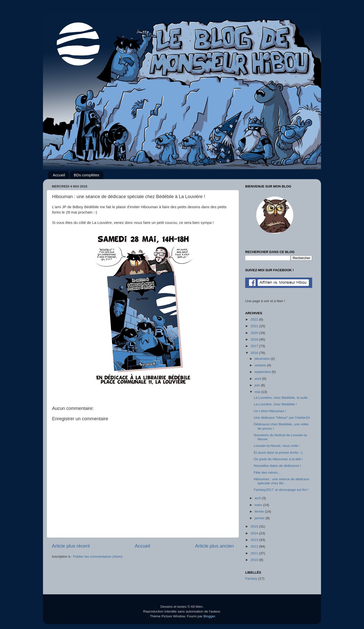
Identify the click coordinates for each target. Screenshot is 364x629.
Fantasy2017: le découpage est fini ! (281, 490)
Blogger (209, 616)
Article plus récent (71, 546)
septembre (263, 372)
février (260, 511)
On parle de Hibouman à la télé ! (278, 459)
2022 (255, 319)
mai (258, 392)
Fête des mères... (267, 473)
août (258, 379)
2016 (255, 353)
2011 (255, 553)
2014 (255, 533)
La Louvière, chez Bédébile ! (275, 404)
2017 (255, 346)
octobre (261, 365)
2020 (255, 333)
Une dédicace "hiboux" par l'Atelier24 (282, 418)
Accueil (59, 175)
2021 (255, 326)
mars (259, 505)
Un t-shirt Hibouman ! (270, 411)
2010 (255, 560)
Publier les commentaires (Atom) (98, 557)
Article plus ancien (214, 546)
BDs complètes (87, 175)
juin (258, 385)
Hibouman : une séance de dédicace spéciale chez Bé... (281, 481)
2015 (255, 526)
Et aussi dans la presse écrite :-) (278, 453)
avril (258, 498)
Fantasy (251, 579)
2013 (255, 540)
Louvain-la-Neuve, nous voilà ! (277, 446)
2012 (255, 546)
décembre (263, 359)
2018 (255, 339)
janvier (260, 518)
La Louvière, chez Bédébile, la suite (281, 398)
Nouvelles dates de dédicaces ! (277, 466)
